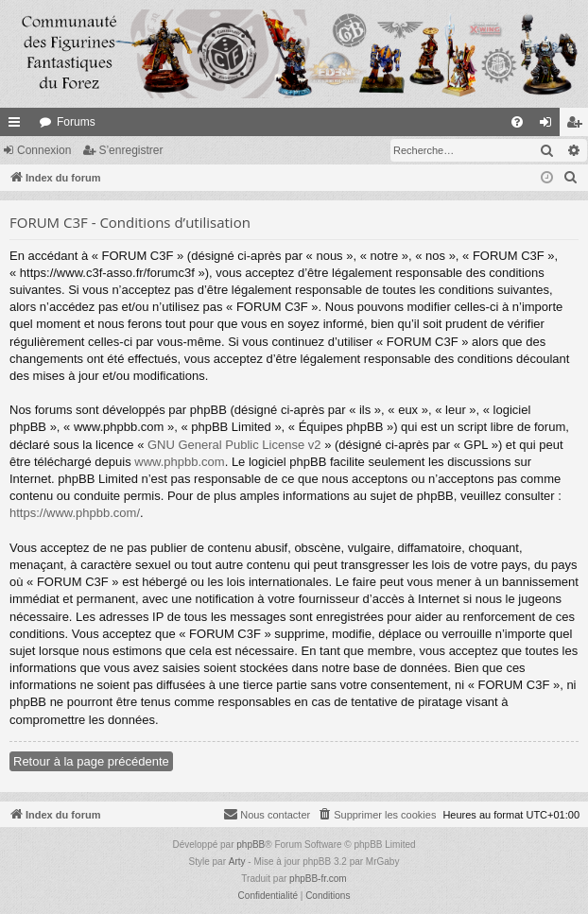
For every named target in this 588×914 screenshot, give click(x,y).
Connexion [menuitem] (550, 126)
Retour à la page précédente (91, 761)
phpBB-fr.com (318, 879)
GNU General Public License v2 (234, 445)
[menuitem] (517, 122)
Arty (237, 862)
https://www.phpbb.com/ (75, 513)
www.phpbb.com (179, 462)
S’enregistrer (130, 150)
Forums (76, 122)
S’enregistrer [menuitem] (578, 126)
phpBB (251, 845)
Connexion (44, 150)
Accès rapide (18, 126)
